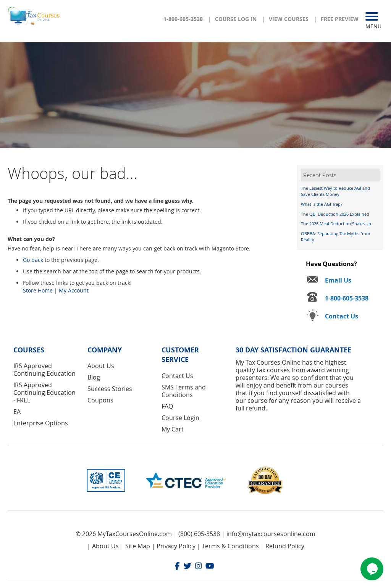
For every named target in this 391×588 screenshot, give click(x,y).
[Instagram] (199, 567)
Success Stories (110, 389)
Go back (33, 260)
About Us (101, 366)
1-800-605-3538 (183, 19)
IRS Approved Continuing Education (44, 370)
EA (17, 412)
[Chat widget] (372, 569)
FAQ (167, 406)
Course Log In (236, 19)
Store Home (38, 290)
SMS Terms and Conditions (184, 391)
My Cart (173, 429)
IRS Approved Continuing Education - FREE (44, 393)
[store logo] (34, 15)
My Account (74, 290)
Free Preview (340, 19)
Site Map (138, 546)
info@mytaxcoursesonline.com (271, 534)
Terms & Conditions (230, 546)
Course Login (180, 418)
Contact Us (177, 376)
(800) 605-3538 (199, 534)
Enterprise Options (41, 423)
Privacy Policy (176, 546)
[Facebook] (177, 567)
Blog (94, 377)
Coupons (100, 400)
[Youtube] (210, 567)
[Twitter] (187, 567)
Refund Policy (285, 546)
